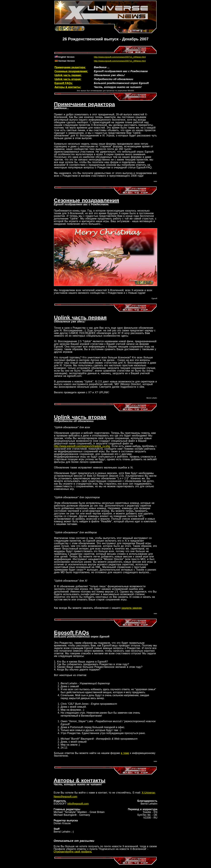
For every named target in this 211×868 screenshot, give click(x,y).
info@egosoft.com (78, 804)
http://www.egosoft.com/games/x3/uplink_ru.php (82, 446)
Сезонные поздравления (87, 200)
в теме (125, 753)
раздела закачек (132, 608)
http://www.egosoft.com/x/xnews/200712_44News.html (120, 57)
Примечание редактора (85, 104)
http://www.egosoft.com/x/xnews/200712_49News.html (120, 61)
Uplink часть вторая (80, 417)
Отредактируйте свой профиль (73, 852)
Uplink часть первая (80, 318)
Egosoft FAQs (72, 633)
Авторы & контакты (80, 780)
